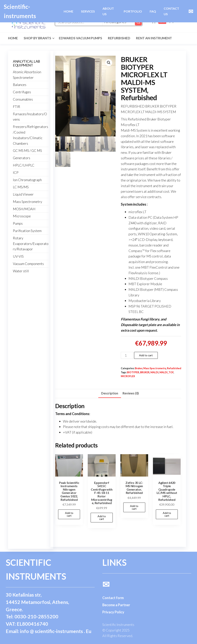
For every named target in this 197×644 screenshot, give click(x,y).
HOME (68, 11)
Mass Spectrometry (155, 368)
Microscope (22, 216)
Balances (20, 85)
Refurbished (119, 38)
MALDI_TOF (167, 372)
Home (13, 38)
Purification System (27, 231)
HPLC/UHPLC (24, 165)
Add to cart (146, 355)
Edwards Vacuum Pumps (81, 38)
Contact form (113, 598)
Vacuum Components (28, 264)
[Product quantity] (127, 355)
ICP (16, 172)
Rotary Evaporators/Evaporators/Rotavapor (31, 244)
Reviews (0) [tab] (131, 393)
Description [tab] (110, 393)
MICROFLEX (128, 376)
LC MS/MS (21, 187)
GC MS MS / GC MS (27, 150)
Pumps (18, 223)
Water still (21, 271)
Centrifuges (22, 92)
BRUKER (145, 372)
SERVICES (88, 11)
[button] (109, 63)
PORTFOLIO (133, 11)
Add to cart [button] (69, 514)
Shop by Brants (37, 38)
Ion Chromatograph (27, 180)
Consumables (23, 99)
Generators (22, 158)
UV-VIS (18, 256)
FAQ (153, 11)
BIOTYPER (133, 372)
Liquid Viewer (23, 194)
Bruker (139, 368)
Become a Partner (116, 605)
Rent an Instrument (154, 38)
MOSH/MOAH (24, 209)
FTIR (17, 107)
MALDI (154, 372)
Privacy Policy (113, 612)
